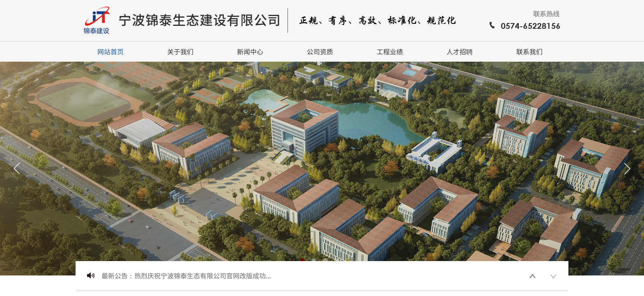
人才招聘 (460, 51)
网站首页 (110, 51)
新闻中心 (250, 51)
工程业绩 (390, 51)
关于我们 (180, 51)
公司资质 (320, 51)
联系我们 (529, 51)
